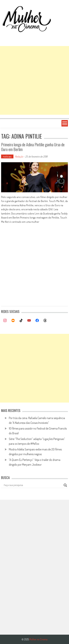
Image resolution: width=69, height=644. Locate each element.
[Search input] (33, 485)
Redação (19, 156)
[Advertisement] (34, 80)
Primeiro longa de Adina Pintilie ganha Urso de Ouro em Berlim (33, 147)
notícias (7, 156)
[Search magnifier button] (65, 485)
